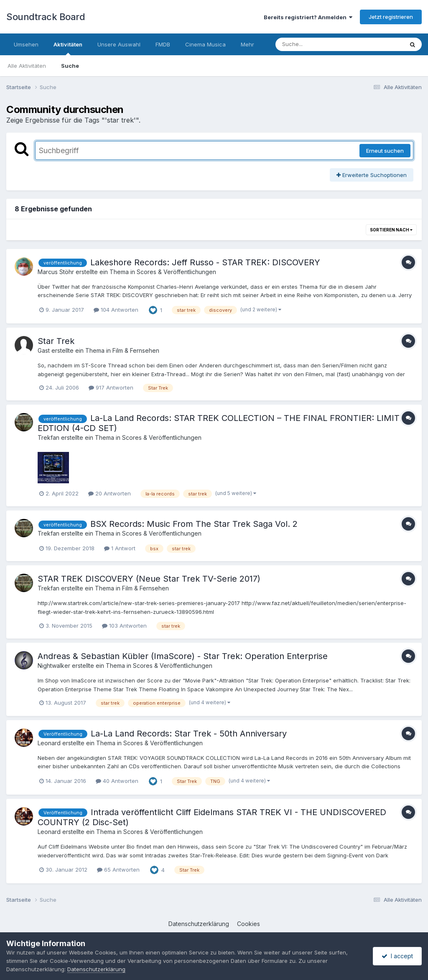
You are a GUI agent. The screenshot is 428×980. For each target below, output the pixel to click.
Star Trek (56, 341)
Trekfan (48, 437)
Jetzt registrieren (391, 17)
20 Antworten (110, 493)
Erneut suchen (385, 151)
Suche (70, 66)
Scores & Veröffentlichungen (176, 272)
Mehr (247, 44)
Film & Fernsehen (136, 350)
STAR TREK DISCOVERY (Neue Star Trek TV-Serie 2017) (149, 579)
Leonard (49, 743)
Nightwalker (54, 666)
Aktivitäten (68, 48)
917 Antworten (111, 387)
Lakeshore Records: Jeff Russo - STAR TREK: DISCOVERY (205, 262)
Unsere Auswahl (119, 44)
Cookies (248, 924)
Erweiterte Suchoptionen (372, 175)
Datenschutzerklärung (199, 924)
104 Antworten (116, 310)
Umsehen (26, 44)
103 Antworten (124, 626)
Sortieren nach (391, 230)
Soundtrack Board (46, 17)
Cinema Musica (205, 44)
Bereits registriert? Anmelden (308, 17)
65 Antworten (118, 870)
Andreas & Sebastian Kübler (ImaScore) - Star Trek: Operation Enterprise (183, 656)
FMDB (163, 44)
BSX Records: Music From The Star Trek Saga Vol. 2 (194, 524)
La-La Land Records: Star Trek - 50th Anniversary (189, 734)
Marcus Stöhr (56, 272)
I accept (397, 956)
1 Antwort (120, 548)
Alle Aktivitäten (27, 66)
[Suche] (322, 44)
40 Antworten (117, 781)
